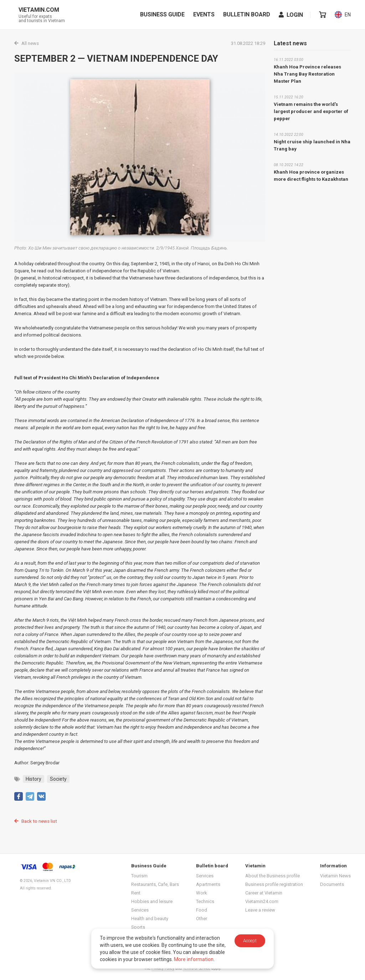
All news (26, 43)
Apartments (208, 884)
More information (194, 959)
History (34, 779)
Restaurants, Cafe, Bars (155, 884)
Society (58, 779)
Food (202, 909)
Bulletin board (247, 15)
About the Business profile (273, 875)
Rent (136, 892)
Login (291, 15)
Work (202, 892)
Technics (205, 901)
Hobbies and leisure (152, 901)
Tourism (139, 875)
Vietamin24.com (262, 901)
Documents (332, 884)
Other (202, 918)
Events (204, 15)
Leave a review (260, 909)
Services (140, 909)
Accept (250, 941)
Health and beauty (150, 918)
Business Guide (163, 15)
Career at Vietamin (264, 892)
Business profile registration (274, 884)
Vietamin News (335, 875)
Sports (138, 926)
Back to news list (35, 820)
